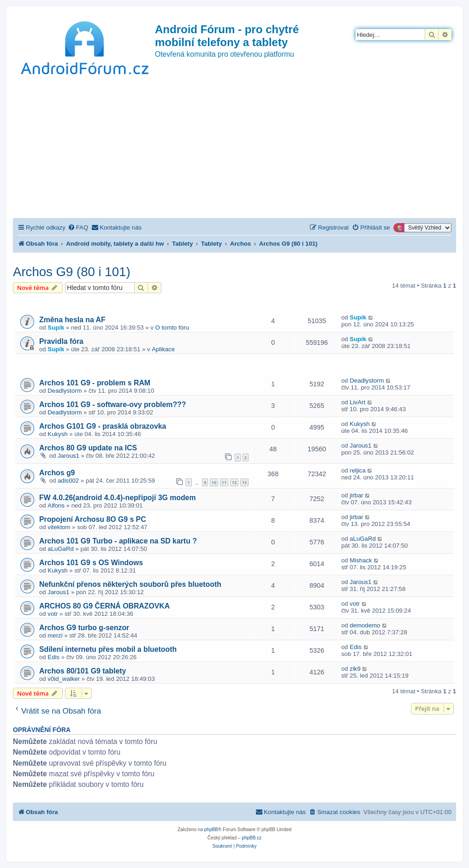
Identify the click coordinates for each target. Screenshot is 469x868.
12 (234, 482)
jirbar (356, 495)
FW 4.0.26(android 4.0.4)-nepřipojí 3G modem (118, 498)
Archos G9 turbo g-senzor (84, 628)
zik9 (355, 669)
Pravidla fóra (61, 341)
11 (224, 482)
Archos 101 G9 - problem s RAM (95, 383)
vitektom (59, 527)
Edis (53, 657)
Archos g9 (57, 473)
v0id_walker (64, 679)
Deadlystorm (65, 391)
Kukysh (57, 434)
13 (244, 482)
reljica (357, 470)
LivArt (357, 402)
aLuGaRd (60, 549)
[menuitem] (78, 227)
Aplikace (163, 349)
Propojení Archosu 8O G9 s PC (93, 519)
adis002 (68, 481)
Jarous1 (68, 456)
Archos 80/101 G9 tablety (83, 671)
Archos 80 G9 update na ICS (88, 448)
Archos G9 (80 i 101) (72, 272)
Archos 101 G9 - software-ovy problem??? (113, 404)
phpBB (211, 830)
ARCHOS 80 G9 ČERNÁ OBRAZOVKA (104, 606)
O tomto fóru (172, 328)
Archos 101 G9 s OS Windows (91, 563)
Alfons (56, 505)
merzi (55, 635)
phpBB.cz (252, 838)
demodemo (365, 625)
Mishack (361, 560)
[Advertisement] (234, 149)
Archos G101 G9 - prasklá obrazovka (103, 426)
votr (53, 614)
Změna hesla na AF (72, 320)
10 (214, 482)
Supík (56, 328)
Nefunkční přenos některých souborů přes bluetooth (130, 584)
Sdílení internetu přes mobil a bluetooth (108, 649)
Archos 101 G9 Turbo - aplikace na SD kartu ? (118, 541)
